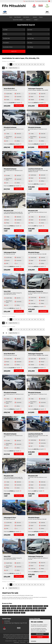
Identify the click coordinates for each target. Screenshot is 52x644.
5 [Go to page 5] (21, 64)
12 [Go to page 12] (41, 64)
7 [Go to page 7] (27, 64)
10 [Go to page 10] (35, 64)
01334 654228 (7, 621)
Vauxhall (10, 613)
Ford (8, 608)
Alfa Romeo (6, 606)
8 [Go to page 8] (29, 64)
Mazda (35, 608)
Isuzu (19, 608)
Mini (4, 610)
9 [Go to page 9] (32, 64)
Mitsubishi (10, 610)
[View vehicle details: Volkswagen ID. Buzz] (14, 242)
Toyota (5, 613)
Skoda (32, 610)
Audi (19, 606)
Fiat (4, 608)
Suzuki (38, 610)
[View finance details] (14, 103)
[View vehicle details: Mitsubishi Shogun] (38, 242)
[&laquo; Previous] (9, 64)
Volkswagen (17, 613)
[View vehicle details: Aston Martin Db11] (14, 78)
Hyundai (14, 608)
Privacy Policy (23, 642)
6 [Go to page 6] (24, 64)
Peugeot (21, 610)
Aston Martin (13, 606)
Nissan (16, 610)
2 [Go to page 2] (13, 64)
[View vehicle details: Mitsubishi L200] (14, 201)
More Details (19, 106)
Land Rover (29, 608)
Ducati (46, 606)
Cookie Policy (16, 642)
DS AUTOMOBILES (38, 606)
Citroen (30, 606)
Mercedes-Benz (42, 608)
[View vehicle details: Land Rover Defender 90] (38, 159)
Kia (23, 608)
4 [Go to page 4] (19, 64)
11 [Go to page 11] (38, 64)
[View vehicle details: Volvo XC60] (14, 281)
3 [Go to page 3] (16, 64)
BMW (24, 606)
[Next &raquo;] (43, 64)
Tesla (43, 610)
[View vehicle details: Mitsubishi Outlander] (14, 117)
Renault (27, 610)
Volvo (23, 613)
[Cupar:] (29, 1)
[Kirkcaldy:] (41, 1)
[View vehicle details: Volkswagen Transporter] (38, 78)
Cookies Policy (42, 631)
